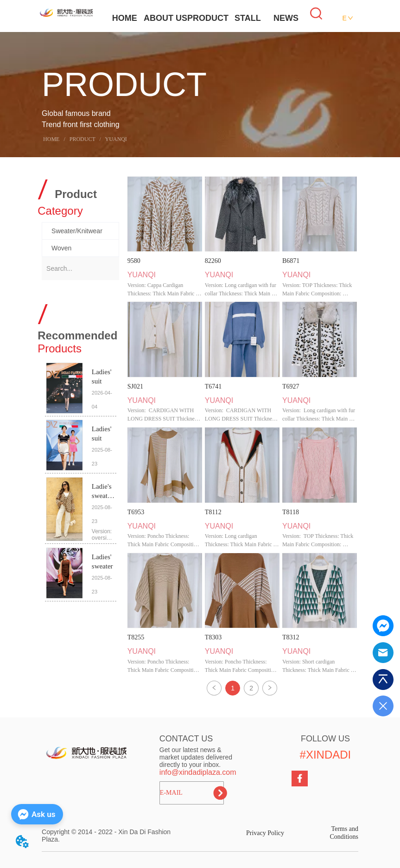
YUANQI (115, 139)
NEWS (286, 18)
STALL (248, 18)
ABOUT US (165, 18)
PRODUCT (208, 18)
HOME (125, 18)
